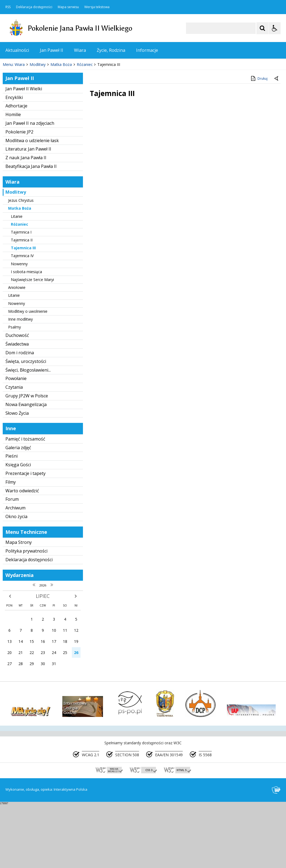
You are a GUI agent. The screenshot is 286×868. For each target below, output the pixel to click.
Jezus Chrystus (21, 264)
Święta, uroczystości (26, 425)
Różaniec (20, 288)
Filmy (11, 545)
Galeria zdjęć (18, 511)
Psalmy (15, 390)
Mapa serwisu (68, 7)
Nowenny (19, 327)
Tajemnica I (21, 296)
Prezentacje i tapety (25, 537)
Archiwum (15, 571)
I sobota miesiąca (26, 335)
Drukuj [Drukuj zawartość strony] (259, 142)
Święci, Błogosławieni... (28, 433)
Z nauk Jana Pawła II (26, 221)
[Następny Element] (39, 112)
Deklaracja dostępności (34, 7)
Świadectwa (17, 407)
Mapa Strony (19, 606)
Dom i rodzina (20, 416)
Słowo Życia (17, 477)
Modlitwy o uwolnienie (28, 375)
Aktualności (17, 50)
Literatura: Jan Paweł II (28, 213)
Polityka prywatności (26, 614)
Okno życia (16, 580)
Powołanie (16, 442)
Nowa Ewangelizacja (26, 468)
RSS (8, 7)
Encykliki (14, 161)
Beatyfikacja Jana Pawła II (31, 230)
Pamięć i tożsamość (25, 502)
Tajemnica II (22, 303)
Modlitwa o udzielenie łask (32, 204)
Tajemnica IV (22, 319)
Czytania (14, 451)
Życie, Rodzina (111, 50)
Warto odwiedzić (22, 554)
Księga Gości (18, 528)
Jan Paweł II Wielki (24, 152)
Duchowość (17, 399)
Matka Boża (20, 272)
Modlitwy (16, 256)
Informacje (147, 50)
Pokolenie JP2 (19, 195)
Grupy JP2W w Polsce (27, 459)
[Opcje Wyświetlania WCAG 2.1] (275, 28)
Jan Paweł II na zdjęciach (30, 187)
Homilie (13, 178)
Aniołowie (17, 351)
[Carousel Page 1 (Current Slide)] (53, 112)
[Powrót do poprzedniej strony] (277, 142)
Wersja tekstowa (97, 7)
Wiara (80, 50)
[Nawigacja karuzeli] (33, 112)
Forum (12, 563)
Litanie (17, 280)
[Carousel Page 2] (58, 112)
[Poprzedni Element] (26, 112)
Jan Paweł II (52, 50)
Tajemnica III (23, 311)
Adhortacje (16, 170)
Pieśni (12, 520)
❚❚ (11, 111)
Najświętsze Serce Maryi (32, 343)
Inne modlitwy (20, 383)
